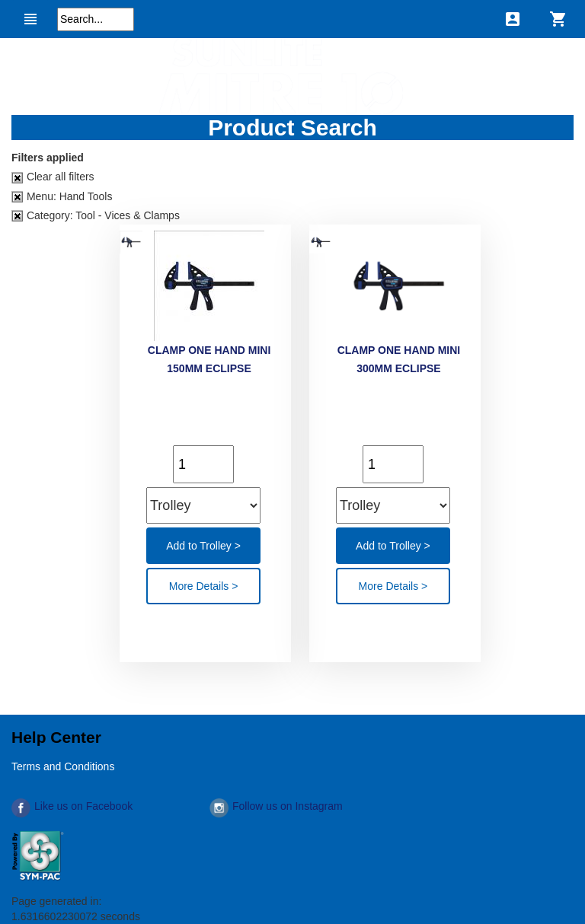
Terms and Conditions (63, 766)
